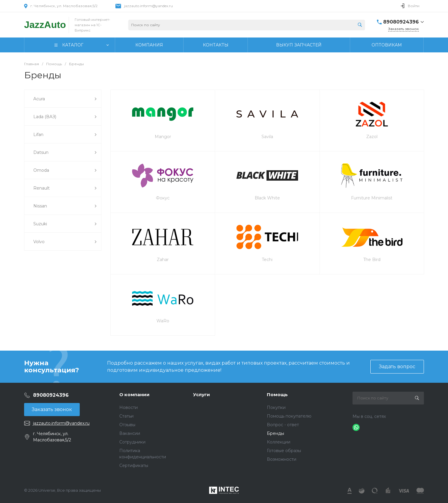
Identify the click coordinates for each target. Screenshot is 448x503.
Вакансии (130, 433)
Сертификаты (134, 465)
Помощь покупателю (289, 416)
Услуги (202, 395)
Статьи (126, 416)
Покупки (276, 407)
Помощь (277, 395)
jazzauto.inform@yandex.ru (148, 6)
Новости (129, 407)
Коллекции (279, 442)
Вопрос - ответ (283, 425)
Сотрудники (132, 442)
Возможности (282, 459)
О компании (134, 395)
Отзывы (127, 425)
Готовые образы (284, 451)
